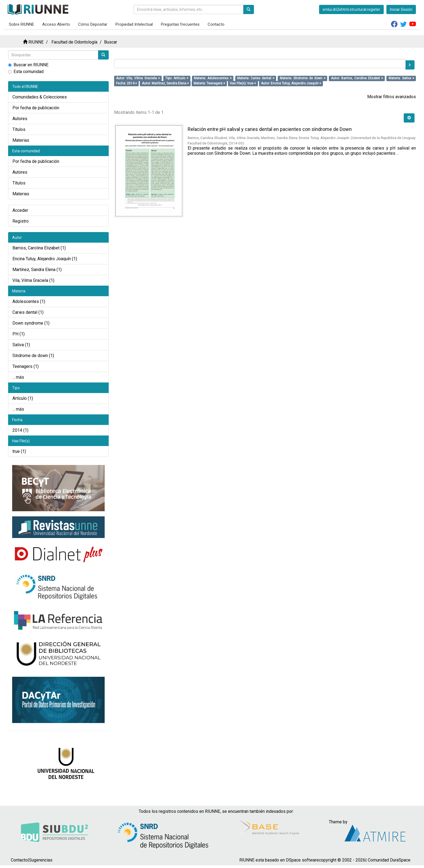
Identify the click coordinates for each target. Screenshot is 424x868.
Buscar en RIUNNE (28, 65)
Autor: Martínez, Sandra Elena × (165, 83)
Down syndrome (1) (31, 323)
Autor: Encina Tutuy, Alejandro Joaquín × (291, 83)
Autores (20, 119)
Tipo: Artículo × (177, 78)
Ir (410, 65)
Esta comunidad (26, 72)
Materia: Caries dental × (256, 78)
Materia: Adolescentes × (213, 78)
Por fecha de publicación (36, 108)
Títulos (19, 129)
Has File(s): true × (243, 83)
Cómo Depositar (93, 24)
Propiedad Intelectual (134, 24)
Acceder (20, 210)
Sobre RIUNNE (21, 24)
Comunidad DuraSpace (389, 860)
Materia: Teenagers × (209, 83)
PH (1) (19, 334)
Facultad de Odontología (74, 42)
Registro (21, 221)
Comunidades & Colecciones (40, 97)
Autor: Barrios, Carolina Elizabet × (357, 78)
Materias (21, 140)
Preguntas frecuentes (180, 24)
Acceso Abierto (56, 24)
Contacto (216, 24)
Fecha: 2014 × (126, 83)
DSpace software (302, 860)
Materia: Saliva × (401, 78)
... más (18, 377)
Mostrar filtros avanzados (392, 97)
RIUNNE (36, 42)
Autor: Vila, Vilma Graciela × (138, 78)
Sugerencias (41, 860)
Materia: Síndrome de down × (303, 78)
